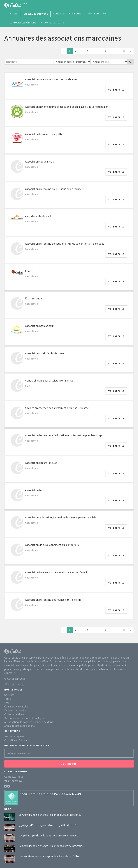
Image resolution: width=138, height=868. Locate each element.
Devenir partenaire (15, 710)
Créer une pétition (96, 14)
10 (124, 51)
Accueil (14, 14)
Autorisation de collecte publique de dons (29, 722)
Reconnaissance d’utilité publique (24, 718)
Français (10, 684)
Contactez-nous (14, 777)
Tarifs (8, 699)
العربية (21, 684)
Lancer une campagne (36, 14)
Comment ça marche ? (17, 706)
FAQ (7, 703)
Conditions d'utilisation (18, 740)
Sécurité (9, 695)
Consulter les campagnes (67, 14)
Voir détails (116, 90)
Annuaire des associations (20, 726)
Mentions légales (14, 736)
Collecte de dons (14, 714)
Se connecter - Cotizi (53, 23)
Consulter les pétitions (23, 23)
